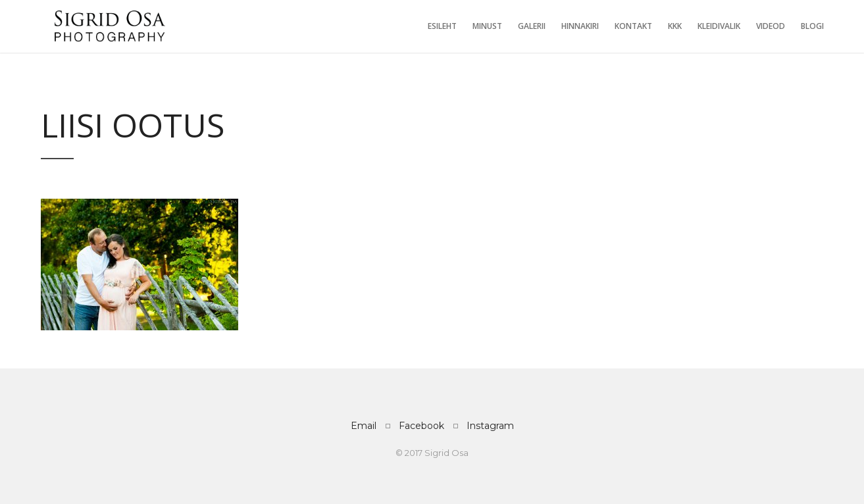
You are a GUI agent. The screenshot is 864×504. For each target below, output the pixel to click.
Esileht (442, 26)
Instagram (490, 426)
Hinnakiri (580, 26)
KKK (675, 26)
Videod (771, 26)
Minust (487, 26)
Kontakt (633, 26)
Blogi (812, 26)
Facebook (421, 426)
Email (364, 426)
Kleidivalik (719, 26)
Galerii (532, 26)
